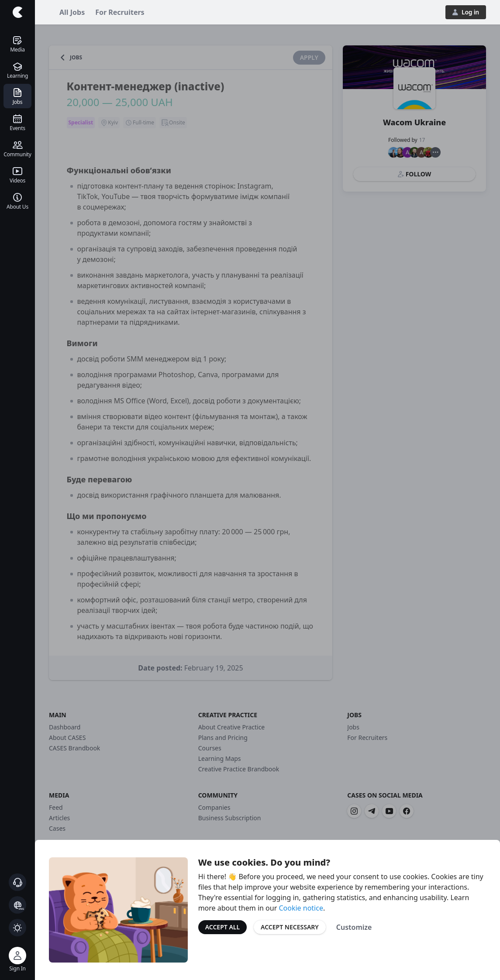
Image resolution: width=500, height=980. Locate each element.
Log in (466, 12)
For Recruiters (120, 12)
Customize (354, 927)
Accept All (222, 927)
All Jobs (72, 12)
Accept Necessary (290, 927)
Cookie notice (301, 908)
